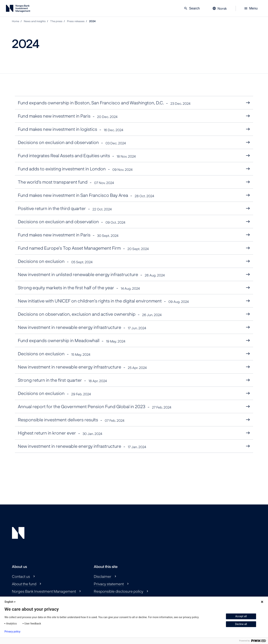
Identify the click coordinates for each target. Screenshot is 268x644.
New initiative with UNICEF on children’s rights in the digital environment (103, 301)
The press (56, 21)
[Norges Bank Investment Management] (18, 9)
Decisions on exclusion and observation (72, 142)
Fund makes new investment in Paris (68, 116)
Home (16, 21)
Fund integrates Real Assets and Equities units (77, 156)
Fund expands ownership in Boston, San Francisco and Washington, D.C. (104, 103)
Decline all (241, 624)
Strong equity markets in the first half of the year (79, 288)
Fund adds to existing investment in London (75, 169)
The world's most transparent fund (66, 182)
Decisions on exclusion (55, 261)
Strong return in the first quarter (62, 380)
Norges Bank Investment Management (44, 591)
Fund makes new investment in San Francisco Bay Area (86, 195)
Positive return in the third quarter (65, 208)
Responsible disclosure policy (119, 591)
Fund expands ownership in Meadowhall (72, 341)
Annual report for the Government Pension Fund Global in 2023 (95, 407)
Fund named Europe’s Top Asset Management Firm (83, 248)
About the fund (24, 584)
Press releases (76, 21)
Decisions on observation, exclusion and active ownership (90, 314)
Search (192, 8)
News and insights (35, 21)
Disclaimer (103, 576)
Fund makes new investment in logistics (71, 129)
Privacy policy (12, 632)
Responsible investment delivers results (71, 420)
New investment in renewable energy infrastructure (82, 327)
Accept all (241, 616)
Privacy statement (109, 584)
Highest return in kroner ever (60, 433)
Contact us (21, 576)
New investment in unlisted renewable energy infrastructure (91, 274)
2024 (92, 21)
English (10, 602)
